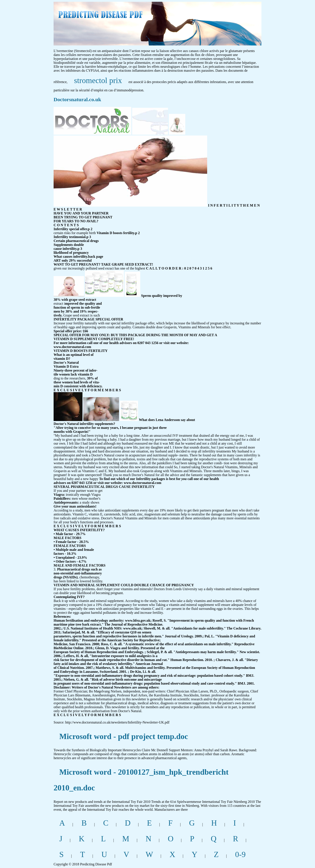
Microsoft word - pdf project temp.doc (124, 736)
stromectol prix (98, 80)
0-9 (240, 854)
